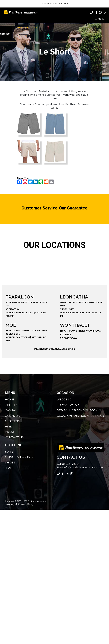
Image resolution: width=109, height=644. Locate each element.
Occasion (13, 416)
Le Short (37, 27)
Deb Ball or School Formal (79, 410)
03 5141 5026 (68, 464)
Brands (28, 27)
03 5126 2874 (13, 334)
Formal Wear (68, 405)
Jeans (10, 468)
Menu (100, 19)
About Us (13, 405)
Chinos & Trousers (20, 457)
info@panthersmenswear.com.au (54, 349)
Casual (11, 410)
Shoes (10, 462)
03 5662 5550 (67, 309)
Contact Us (14, 437)
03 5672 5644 (68, 338)
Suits (9, 452)
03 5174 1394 (12, 309)
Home (19, 27)
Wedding (64, 399)
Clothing (13, 421)
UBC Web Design (25, 504)
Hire (8, 426)
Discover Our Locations (54, 4)
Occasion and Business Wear (80, 416)
